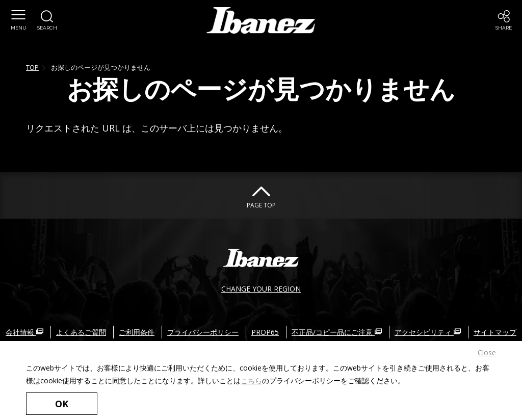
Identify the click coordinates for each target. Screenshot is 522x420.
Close (487, 352)
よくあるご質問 (81, 332)
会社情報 (24, 332)
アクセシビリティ (428, 332)
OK (62, 404)
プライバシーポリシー (203, 332)
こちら (251, 380)
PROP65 (265, 332)
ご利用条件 (137, 332)
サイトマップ (495, 332)
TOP (32, 67)
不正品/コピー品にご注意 (337, 332)
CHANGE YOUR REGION (261, 289)
